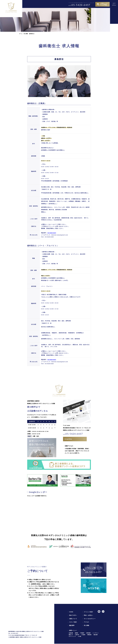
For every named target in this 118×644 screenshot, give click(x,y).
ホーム (21, 34)
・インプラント (95, 633)
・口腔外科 (77, 635)
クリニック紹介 (88, 612)
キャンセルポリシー (90, 619)
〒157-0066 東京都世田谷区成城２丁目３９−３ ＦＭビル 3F (81, 3)
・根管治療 (88, 633)
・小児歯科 (83, 635)
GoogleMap (68, 439)
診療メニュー (73, 631)
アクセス (87, 622)
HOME (71, 612)
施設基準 (72, 626)
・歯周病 (76, 633)
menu (114, 5)
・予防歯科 (82, 633)
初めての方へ (73, 616)
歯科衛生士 (32, 34)
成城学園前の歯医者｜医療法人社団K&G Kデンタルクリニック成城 (25, 637)
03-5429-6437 (79, 5)
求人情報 (26, 34)
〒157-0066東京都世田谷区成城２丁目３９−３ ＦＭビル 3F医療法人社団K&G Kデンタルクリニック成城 (77, 428)
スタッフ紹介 (73, 622)
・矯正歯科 (95, 635)
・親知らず (70, 635)
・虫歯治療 (70, 633)
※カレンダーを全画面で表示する (37, 496)
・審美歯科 (89, 635)
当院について (73, 619)
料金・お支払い (88, 616)
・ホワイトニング (72, 637)
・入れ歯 (79, 637)
